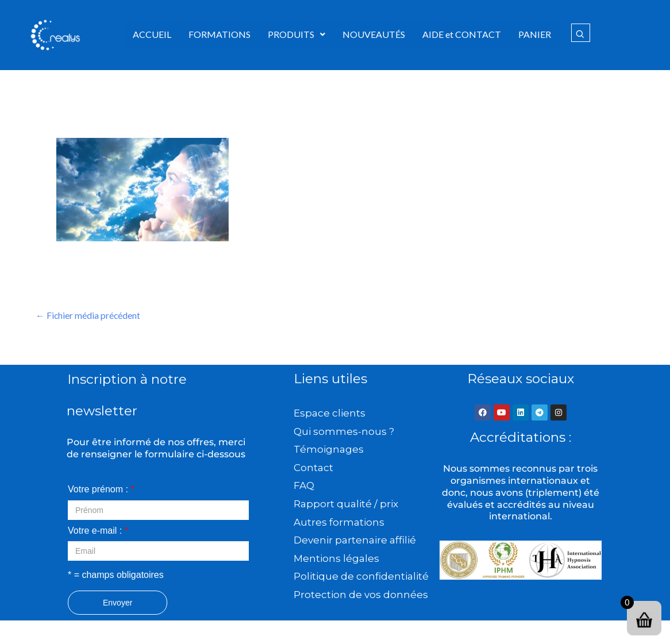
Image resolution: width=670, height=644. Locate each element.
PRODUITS (297, 34)
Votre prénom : (101, 490)
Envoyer (118, 603)
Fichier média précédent (88, 316)
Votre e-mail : (98, 531)
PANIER (535, 34)
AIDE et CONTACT (462, 34)
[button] (297, 34)
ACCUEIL (152, 34)
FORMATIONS (220, 34)
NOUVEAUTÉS (374, 34)
